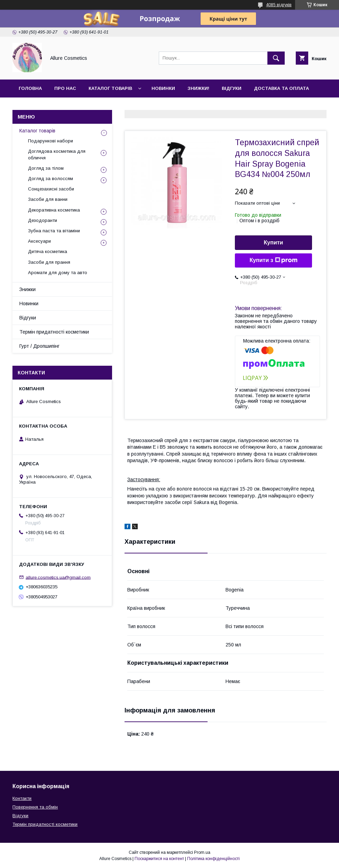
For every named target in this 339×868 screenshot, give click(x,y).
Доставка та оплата (281, 88)
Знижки (28, 289)
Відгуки (232, 88)
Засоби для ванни (48, 199)
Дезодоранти (43, 220)
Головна (30, 88)
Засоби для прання (49, 262)
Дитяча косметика (48, 251)
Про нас (65, 88)
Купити (274, 242)
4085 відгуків (279, 5)
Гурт (63, 106)
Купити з (273, 260)
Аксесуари (39, 241)
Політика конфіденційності (213, 859)
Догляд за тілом (46, 168)
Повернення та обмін (35, 807)
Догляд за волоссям (51, 179)
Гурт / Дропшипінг (39, 346)
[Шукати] (276, 58)
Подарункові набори (51, 141)
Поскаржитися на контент (159, 859)
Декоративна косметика (54, 210)
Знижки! (198, 88)
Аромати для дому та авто (58, 273)
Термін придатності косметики (54, 332)
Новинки (163, 88)
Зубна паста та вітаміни (54, 231)
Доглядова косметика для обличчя (57, 154)
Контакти (32, 106)
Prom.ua (202, 852)
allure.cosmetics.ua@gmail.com (58, 577)
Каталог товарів (110, 88)
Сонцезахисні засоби (51, 189)
